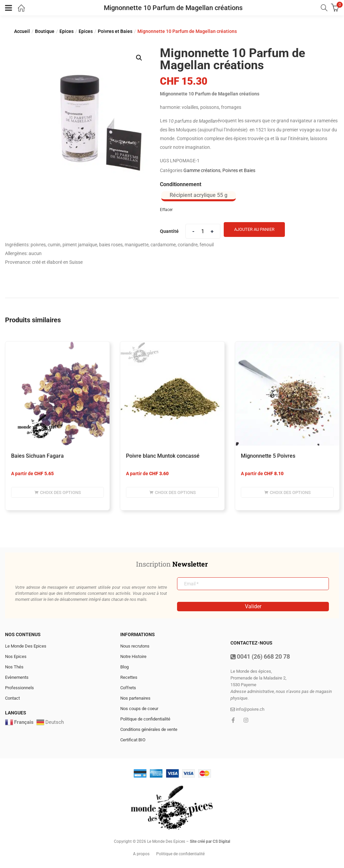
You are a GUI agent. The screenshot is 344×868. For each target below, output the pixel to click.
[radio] (199, 196)
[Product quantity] (203, 231)
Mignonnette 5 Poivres (268, 456)
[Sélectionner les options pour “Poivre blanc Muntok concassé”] (172, 492)
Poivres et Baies (115, 31)
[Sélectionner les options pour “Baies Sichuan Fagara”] (57, 492)
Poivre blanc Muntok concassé (163, 456)
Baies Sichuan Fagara (37, 456)
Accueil (22, 31)
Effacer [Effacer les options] (166, 210)
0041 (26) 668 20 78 (260, 656)
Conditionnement (181, 184)
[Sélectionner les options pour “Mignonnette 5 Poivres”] (287, 492)
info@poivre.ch (247, 709)
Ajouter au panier (254, 229)
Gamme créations (202, 170)
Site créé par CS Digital (210, 841)
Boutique (45, 31)
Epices (67, 31)
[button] (139, 58)
